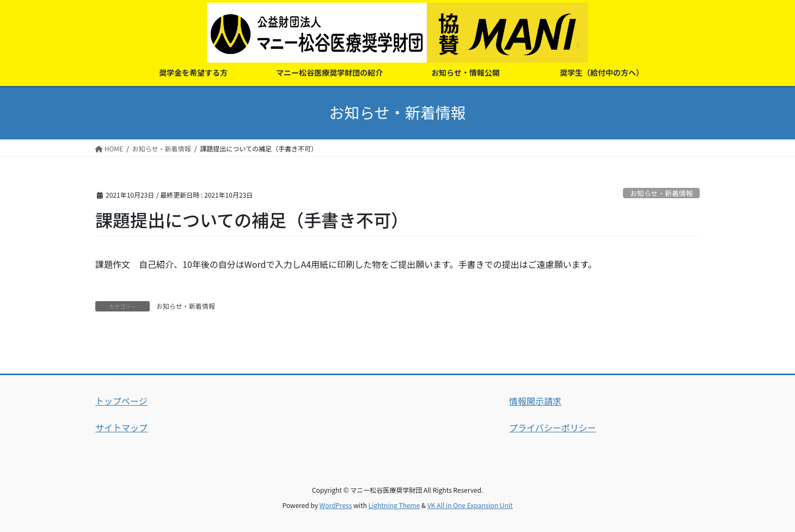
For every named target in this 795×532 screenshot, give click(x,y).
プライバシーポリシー (553, 427)
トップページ (121, 401)
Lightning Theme (394, 505)
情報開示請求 (535, 401)
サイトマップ (121, 427)
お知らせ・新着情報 (661, 193)
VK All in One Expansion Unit (470, 505)
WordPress (336, 505)
